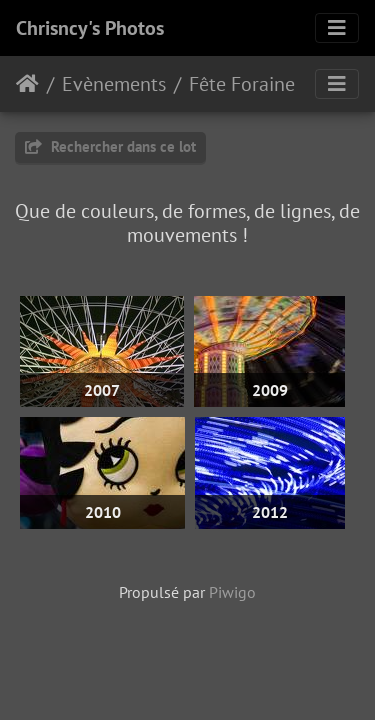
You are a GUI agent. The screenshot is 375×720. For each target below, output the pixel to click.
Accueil (27, 84)
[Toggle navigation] (337, 28)
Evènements (114, 84)
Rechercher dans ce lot (110, 146)
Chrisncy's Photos (90, 28)
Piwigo (232, 592)
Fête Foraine (242, 84)
